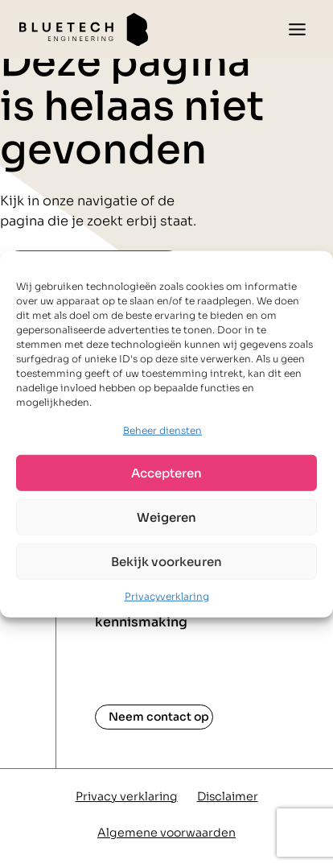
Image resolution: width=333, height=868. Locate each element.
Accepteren (166, 473)
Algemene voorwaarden (166, 833)
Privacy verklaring (127, 796)
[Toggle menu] (297, 29)
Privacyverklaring (167, 596)
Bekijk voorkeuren (166, 562)
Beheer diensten (162, 430)
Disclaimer (228, 796)
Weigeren (166, 517)
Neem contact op (159, 717)
